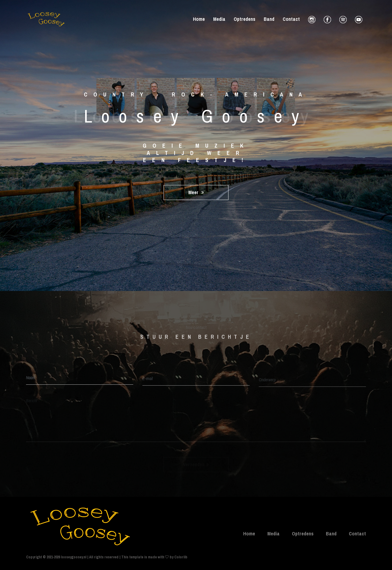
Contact (291, 19)
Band (269, 19)
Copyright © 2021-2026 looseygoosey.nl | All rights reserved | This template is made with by (100, 557)
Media (219, 19)
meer (196, 192)
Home (199, 19)
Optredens (245, 19)
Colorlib (181, 557)
